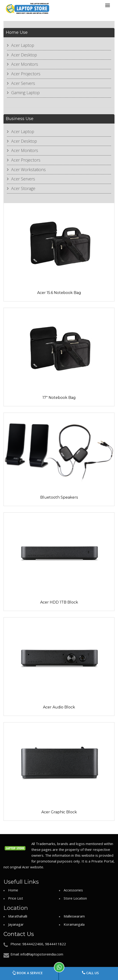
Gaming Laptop (25, 93)
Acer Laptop (23, 45)
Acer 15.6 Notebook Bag (59, 293)
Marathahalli (18, 916)
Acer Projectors (26, 74)
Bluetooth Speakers (59, 497)
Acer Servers (23, 83)
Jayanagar (16, 924)
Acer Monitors (25, 64)
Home (13, 890)
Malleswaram (74, 916)
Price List (16, 898)
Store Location (75, 898)
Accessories (73, 890)
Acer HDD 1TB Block (59, 602)
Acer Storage (23, 188)
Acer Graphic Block (59, 812)
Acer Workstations (28, 169)
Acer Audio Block (59, 707)
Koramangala (74, 924)
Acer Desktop (24, 55)
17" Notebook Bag (59, 398)
